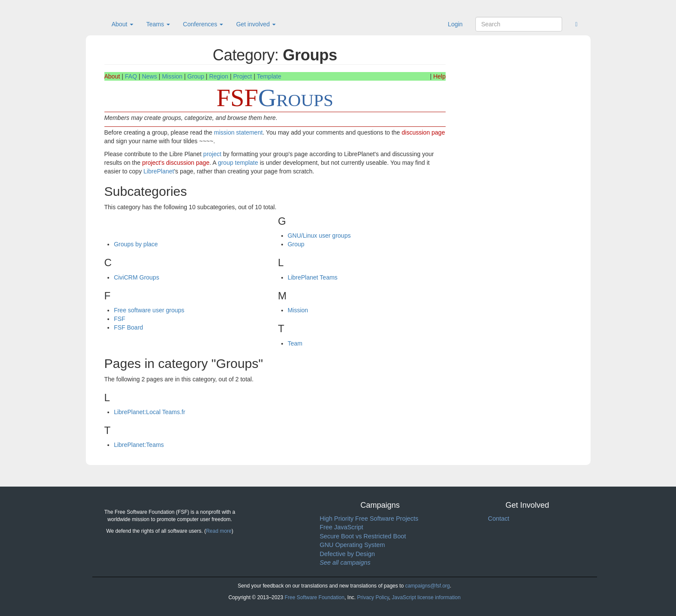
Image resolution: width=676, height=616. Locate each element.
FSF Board (129, 327)
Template (269, 76)
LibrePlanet (159, 171)
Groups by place (136, 244)
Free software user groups (149, 310)
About (123, 24)
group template (238, 163)
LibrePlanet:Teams (139, 445)
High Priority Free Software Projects (369, 519)
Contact (499, 519)
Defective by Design (347, 554)
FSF (119, 319)
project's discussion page (176, 163)
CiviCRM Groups (137, 277)
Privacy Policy (373, 597)
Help (439, 76)
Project (242, 76)
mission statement (238, 132)
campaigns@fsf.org (428, 586)
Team (295, 343)
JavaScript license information (426, 597)
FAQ (131, 76)
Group (196, 76)
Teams (158, 24)
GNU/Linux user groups (319, 236)
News (149, 76)
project (212, 154)
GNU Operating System (352, 545)
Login (455, 24)
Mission (172, 76)
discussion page (423, 132)
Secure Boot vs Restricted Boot (363, 536)
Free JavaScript (341, 527)
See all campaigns (345, 563)
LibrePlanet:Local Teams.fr (150, 412)
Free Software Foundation (315, 597)
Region (219, 76)
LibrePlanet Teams (313, 277)
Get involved (256, 24)
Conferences (203, 24)
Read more (219, 531)
